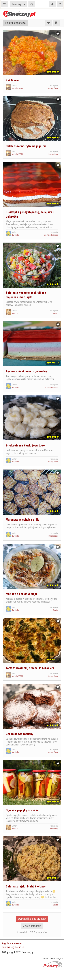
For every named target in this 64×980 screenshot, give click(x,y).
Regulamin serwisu (12, 943)
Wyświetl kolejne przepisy (32, 919)
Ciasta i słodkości (51, 235)
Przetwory (54, 829)
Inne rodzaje (53, 154)
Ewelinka (16, 235)
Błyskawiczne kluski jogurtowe (25, 445)
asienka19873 (18, 88)
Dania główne (53, 88)
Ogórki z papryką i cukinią (22, 810)
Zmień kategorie (32, 926)
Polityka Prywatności (13, 947)
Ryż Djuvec (13, 80)
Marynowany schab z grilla (23, 520)
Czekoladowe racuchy (20, 734)
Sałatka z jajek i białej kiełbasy (26, 886)
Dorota (15, 313)
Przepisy (16, 4)
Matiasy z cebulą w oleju (21, 594)
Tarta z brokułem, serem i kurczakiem (30, 668)
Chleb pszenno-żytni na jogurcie (26, 146)
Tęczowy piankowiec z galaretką (26, 371)
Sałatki (56, 313)
